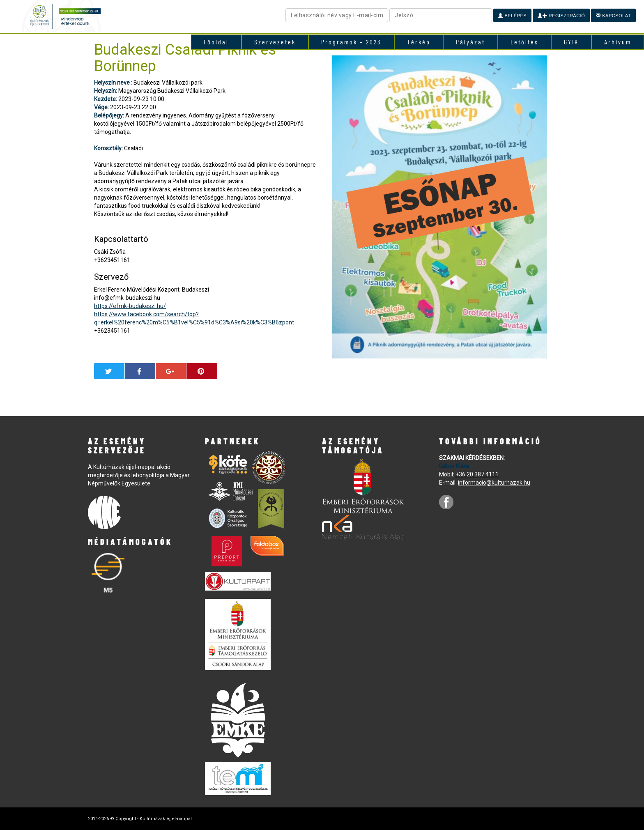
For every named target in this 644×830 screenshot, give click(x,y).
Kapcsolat (613, 16)
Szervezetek (275, 42)
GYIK (571, 42)
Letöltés (524, 42)
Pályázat (470, 42)
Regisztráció (561, 16)
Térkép (419, 42)
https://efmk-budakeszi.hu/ (130, 306)
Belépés (512, 16)
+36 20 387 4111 (477, 474)
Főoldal (216, 42)
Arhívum (618, 42)
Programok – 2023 (351, 42)
